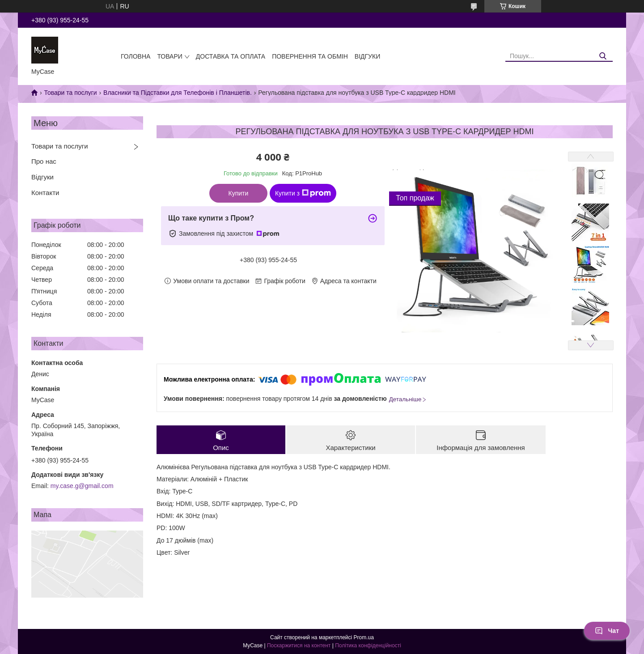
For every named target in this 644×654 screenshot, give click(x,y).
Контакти (45, 193)
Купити (239, 193)
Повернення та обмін (310, 56)
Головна (136, 56)
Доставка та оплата (231, 56)
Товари (169, 56)
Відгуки (367, 56)
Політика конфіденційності (368, 646)
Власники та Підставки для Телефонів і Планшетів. (178, 93)
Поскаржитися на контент (299, 646)
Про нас (44, 161)
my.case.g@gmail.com (82, 486)
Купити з (303, 193)
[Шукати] (603, 56)
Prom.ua (364, 637)
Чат (607, 631)
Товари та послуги (70, 93)
